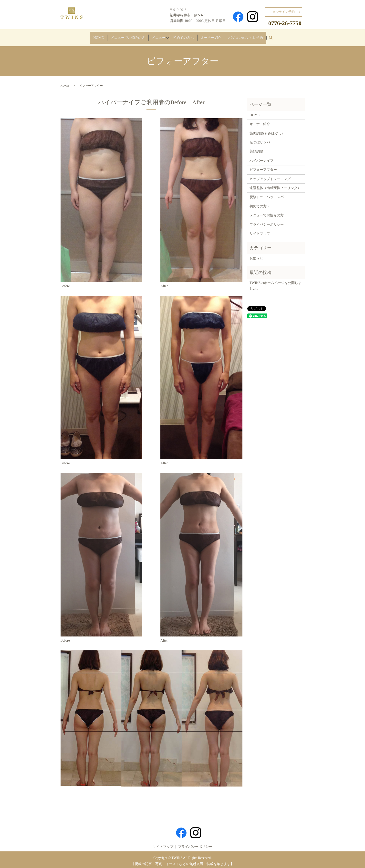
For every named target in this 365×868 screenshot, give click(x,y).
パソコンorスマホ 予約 (266, 36)
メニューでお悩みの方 (112, 36)
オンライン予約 (284, 12)
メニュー (151, 36)
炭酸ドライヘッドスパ (267, 195)
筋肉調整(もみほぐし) (266, 131)
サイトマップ (260, 231)
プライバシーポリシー (267, 222)
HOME (75, 36)
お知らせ (256, 256)
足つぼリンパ (260, 140)
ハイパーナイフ (261, 158)
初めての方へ (187, 36)
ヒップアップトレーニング (270, 176)
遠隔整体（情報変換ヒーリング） (275, 186)
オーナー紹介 (222, 36)
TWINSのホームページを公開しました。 (275, 283)
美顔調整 (256, 149)
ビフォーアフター (263, 167)
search (299, 37)
